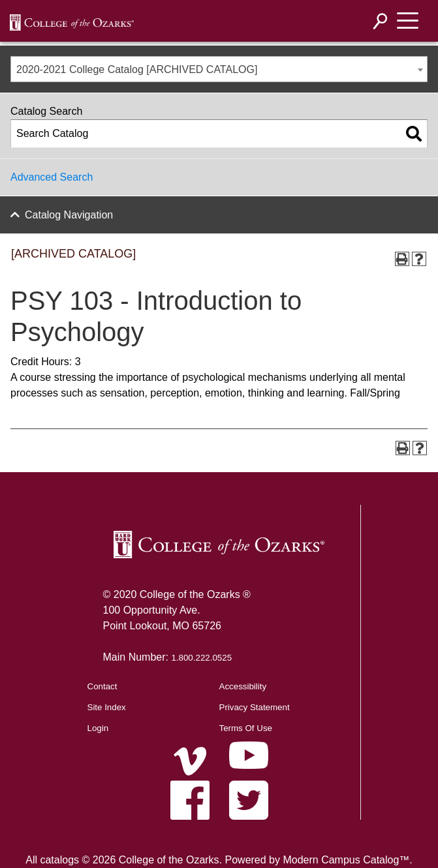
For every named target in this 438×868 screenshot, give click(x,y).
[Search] (381, 21)
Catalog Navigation (69, 215)
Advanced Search (52, 177)
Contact (102, 686)
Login (98, 728)
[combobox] (219, 69)
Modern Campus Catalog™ (346, 860)
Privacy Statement (255, 707)
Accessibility (243, 686)
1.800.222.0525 (201, 658)
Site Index (107, 707)
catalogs (59, 860)
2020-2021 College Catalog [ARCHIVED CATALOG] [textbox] (137, 69)
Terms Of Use (246, 728)
